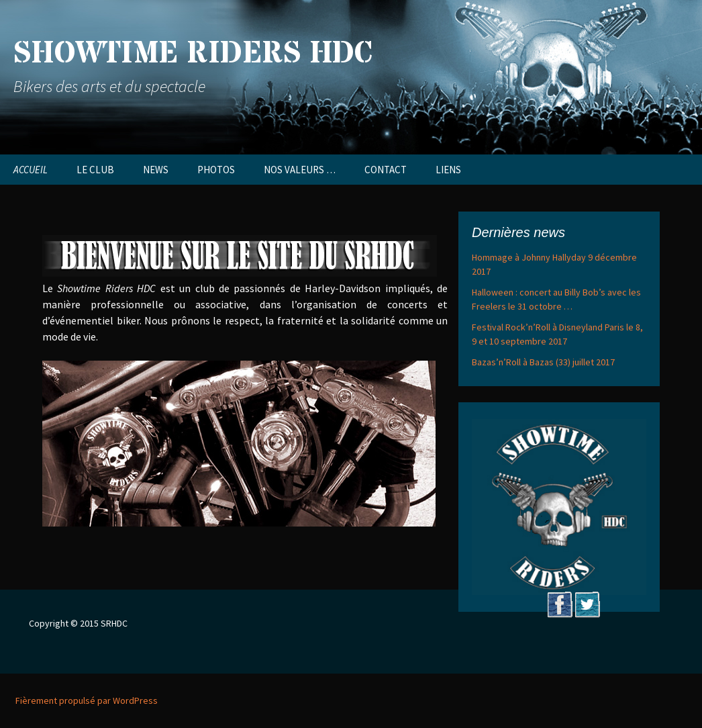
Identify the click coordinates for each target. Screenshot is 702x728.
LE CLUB (95, 170)
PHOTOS (216, 170)
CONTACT (386, 170)
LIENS (448, 170)
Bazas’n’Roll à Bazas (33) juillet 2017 (543, 362)
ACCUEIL (31, 170)
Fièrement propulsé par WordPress (87, 700)
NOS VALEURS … (300, 170)
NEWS (156, 170)
